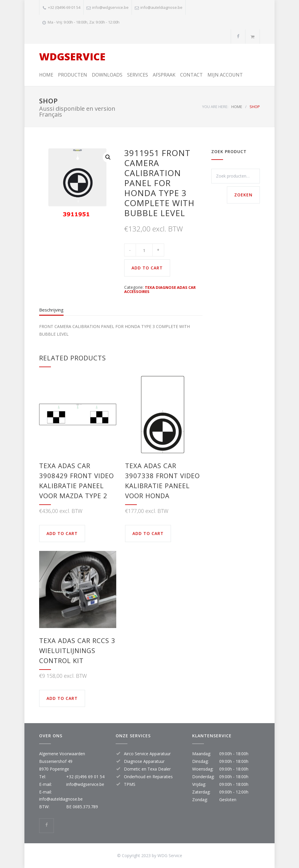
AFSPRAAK (164, 75)
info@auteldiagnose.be (161, 7)
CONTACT (191, 75)
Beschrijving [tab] (51, 310)
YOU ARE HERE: (215, 107)
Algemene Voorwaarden (62, 754)
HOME (46, 75)
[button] (108, 157)
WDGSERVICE (72, 57)
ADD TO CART (147, 268)
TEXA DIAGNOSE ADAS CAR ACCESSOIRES (160, 289)
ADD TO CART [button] (62, 533)
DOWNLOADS (107, 75)
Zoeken (243, 195)
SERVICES (138, 75)
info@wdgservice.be (110, 7)
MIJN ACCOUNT (225, 75)
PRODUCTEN (73, 75)
